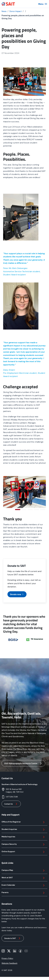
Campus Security (23, 844)
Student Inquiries (23, 830)
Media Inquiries (23, 837)
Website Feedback (9, 963)
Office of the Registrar (23, 822)
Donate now (17, 594)
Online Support (23, 852)
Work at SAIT (23, 878)
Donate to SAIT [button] (13, 938)
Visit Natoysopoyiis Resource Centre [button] (23, 763)
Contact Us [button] (11, 804)
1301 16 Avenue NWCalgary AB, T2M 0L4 (15, 791)
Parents (23, 893)
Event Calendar (23, 885)
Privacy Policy (7, 958)
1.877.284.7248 (12, 797)
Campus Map (23, 871)
